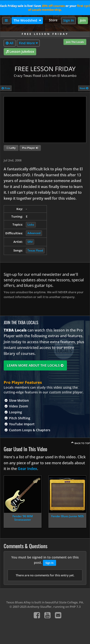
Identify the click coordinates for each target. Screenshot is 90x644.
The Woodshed (26, 20)
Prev (6, 88)
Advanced (34, 233)
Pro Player (30, 148)
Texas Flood (35, 250)
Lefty (11, 148)
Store (53, 20)
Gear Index (27, 469)
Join (83, 20)
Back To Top (82, 443)
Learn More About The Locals (35, 365)
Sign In (69, 20)
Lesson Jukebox (20, 52)
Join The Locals (75, 42)
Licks (31, 225)
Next (84, 88)
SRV (30, 242)
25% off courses (53, 6)
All (10, 43)
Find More (27, 43)
